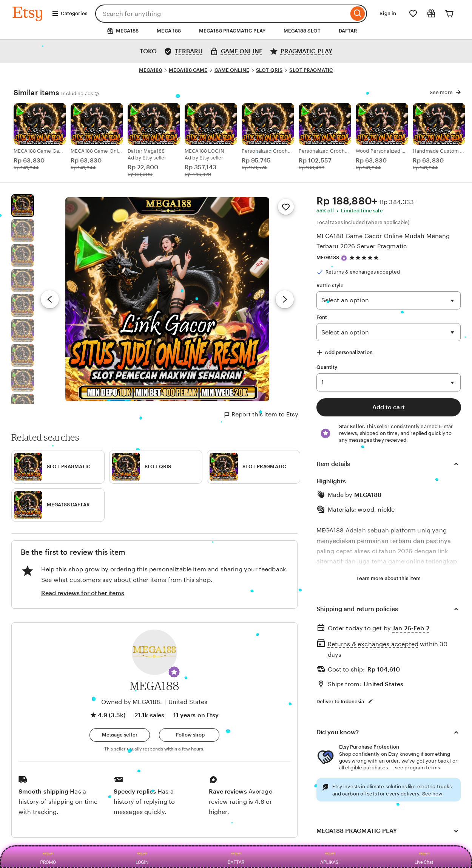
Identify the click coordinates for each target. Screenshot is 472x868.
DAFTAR (348, 31)
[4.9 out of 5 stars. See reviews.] (365, 258)
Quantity (327, 367)
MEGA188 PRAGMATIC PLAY (232, 31)
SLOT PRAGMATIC (311, 70)
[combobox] (222, 14)
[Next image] (285, 299)
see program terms (417, 768)
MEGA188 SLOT (302, 31)
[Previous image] (50, 299)
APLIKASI (330, 857)
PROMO (48, 857)
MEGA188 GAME (188, 70)
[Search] (358, 14)
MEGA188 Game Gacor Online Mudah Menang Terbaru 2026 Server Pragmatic (383, 241)
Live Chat (424, 857)
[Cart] (449, 14)
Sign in (388, 13)
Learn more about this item (389, 578)
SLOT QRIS (269, 70)
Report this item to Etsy (261, 415)
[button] (174, 672)
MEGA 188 (169, 31)
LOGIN (142, 857)
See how (432, 794)
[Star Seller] (344, 258)
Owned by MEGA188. (132, 702)
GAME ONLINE (232, 70)
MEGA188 (150, 70)
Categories (69, 14)
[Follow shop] (189, 735)
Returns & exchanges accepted (373, 644)
